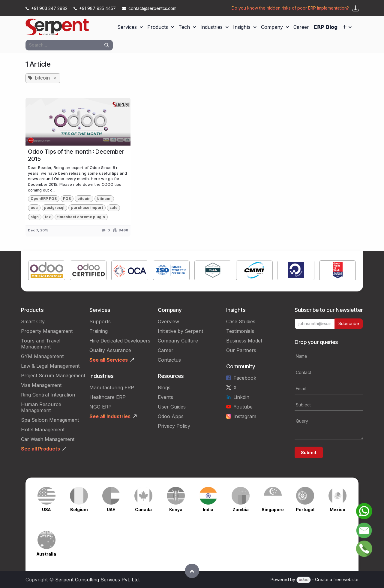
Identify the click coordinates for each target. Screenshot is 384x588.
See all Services (109, 360)
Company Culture (178, 341)
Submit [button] (309, 452)
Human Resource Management (41, 407)
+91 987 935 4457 (95, 8)
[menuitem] (130, 27)
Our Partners (241, 350)
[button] (192, 571)
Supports (100, 321)
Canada (143, 510)
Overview (168, 321)
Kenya (176, 510)
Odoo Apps (171, 416)
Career (166, 350)
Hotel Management (43, 430)
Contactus (169, 360)
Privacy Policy (174, 426)
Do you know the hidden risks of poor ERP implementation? (290, 8)
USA (46, 510)
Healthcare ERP (108, 397)
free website (346, 579)
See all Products (40, 449)
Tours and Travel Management (41, 344)
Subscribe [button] (349, 323)
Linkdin (241, 397)
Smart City (33, 321)
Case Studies (241, 321)
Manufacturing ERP (112, 387)
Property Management (47, 331)
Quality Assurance (110, 350)
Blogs (164, 387)
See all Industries (110, 416)
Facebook (245, 378)
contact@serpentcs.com (149, 8)
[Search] (107, 45)
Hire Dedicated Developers (120, 341)
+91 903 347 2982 (47, 8)
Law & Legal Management (50, 366)
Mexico (337, 510)
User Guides (172, 407)
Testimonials (240, 331)
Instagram (245, 416)
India (208, 510)
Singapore (273, 510)
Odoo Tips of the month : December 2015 (76, 155)
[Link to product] (47, 271)
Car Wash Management (48, 439)
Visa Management (41, 385)
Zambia (241, 510)
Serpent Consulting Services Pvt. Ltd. (97, 580)
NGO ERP (100, 407)
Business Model (244, 341)
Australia (46, 554)
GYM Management (42, 356)
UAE (111, 510)
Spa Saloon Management (50, 420)
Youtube (243, 407)
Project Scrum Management (53, 375)
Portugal (305, 510)
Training (99, 331)
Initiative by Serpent (180, 331)
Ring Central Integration (48, 395)
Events (165, 397)
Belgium (79, 510)
